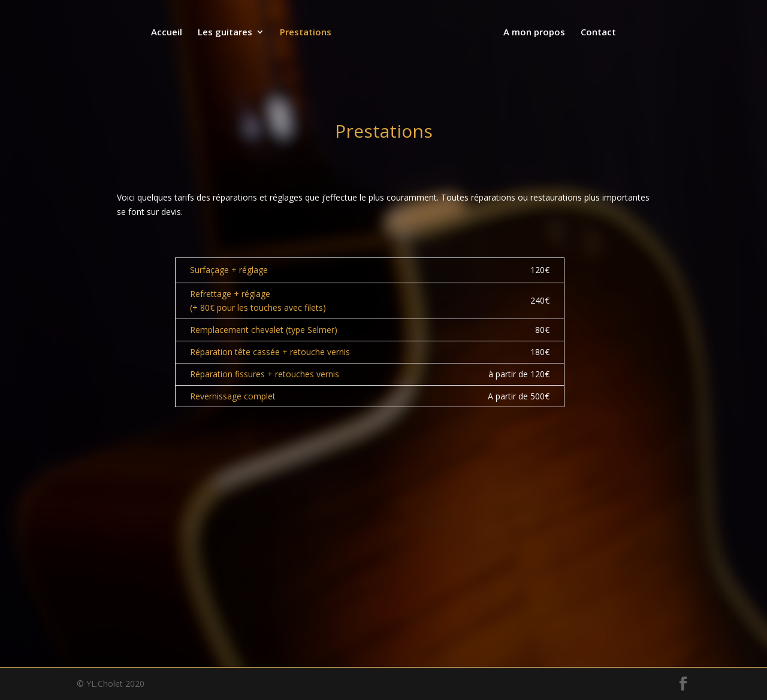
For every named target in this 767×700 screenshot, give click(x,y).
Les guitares (226, 33)
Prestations (307, 33)
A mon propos (533, 33)
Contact (597, 33)
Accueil (168, 33)
